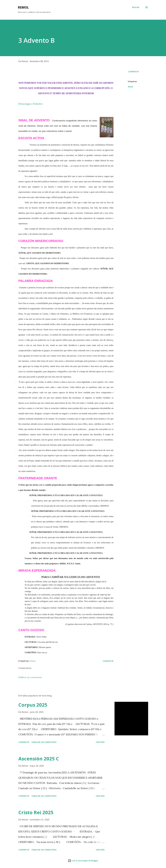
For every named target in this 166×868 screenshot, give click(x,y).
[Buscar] (136, 7)
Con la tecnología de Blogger (83, 861)
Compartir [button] (133, 72)
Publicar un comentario (30, 677)
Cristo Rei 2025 (36, 812)
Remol (130, 87)
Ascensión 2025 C (39, 759)
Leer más (100, 742)
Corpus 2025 (33, 705)
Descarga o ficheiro (30, 104)
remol (23, 7)
